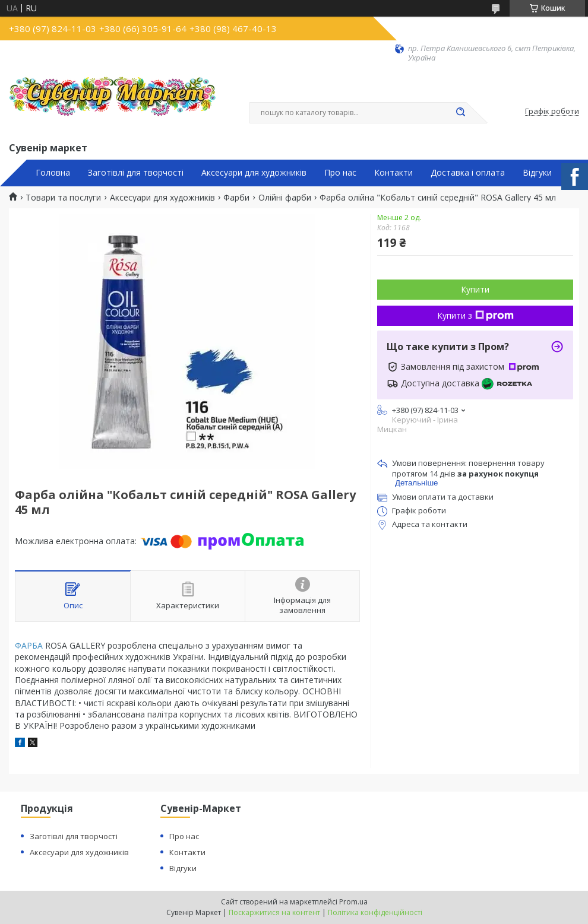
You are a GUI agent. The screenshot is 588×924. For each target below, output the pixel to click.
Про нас (340, 173)
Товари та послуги (63, 198)
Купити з (475, 315)
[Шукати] (460, 113)
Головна (53, 173)
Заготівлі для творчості (136, 173)
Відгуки (537, 173)
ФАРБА (29, 645)
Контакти (393, 173)
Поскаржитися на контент (274, 912)
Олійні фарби (285, 198)
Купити (475, 289)
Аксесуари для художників (254, 173)
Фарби (236, 198)
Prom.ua (353, 902)
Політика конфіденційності (375, 912)
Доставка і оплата (468, 173)
